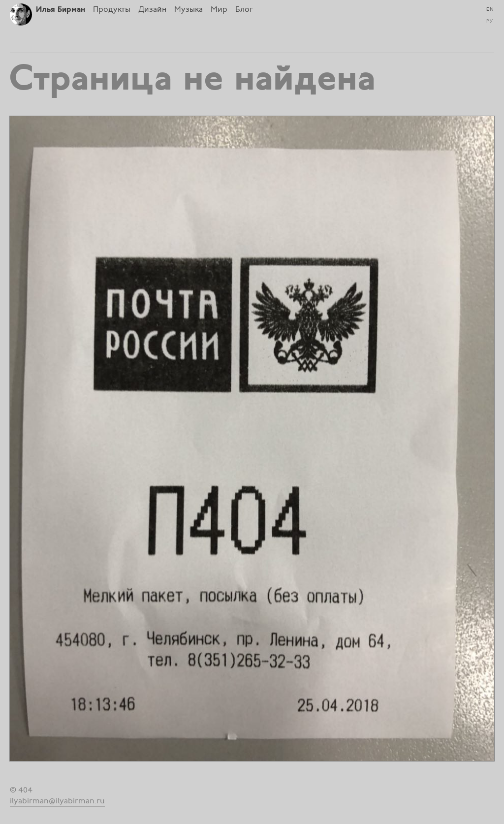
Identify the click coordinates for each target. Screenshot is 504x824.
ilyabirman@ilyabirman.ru (57, 801)
